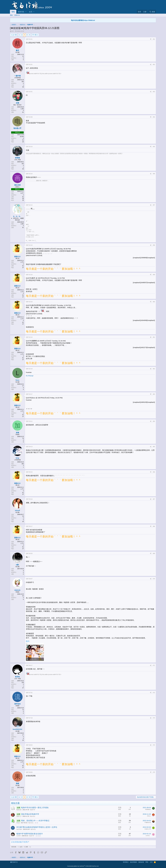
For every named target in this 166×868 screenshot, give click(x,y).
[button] (26, 12)
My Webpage (30, 376)
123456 (19, 836)
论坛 (13, 12)
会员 (31, 12)
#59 (154, 275)
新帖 (11, 15)
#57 (154, 205)
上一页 (15, 35)
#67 (154, 499)
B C (13, 31)
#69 (154, 553)
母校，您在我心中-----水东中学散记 (35, 821)
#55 (154, 147)
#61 (154, 337)
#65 (154, 447)
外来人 (149, 816)
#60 (154, 302)
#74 (154, 745)
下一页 (34, 35)
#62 (154, 369)
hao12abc (19, 829)
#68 (154, 526)
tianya (18, 823)
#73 (154, 718)
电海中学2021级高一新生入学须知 (35, 808)
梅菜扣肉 (19, 810)
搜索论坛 (17, 15)
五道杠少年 (148, 829)
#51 (154, 39)
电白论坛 (33, 816)
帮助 (147, 862)
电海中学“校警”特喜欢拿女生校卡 (30, 834)
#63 (154, 394)
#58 (154, 245)
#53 (154, 92)
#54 (154, 117)
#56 (154, 174)
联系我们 (126, 862)
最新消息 (21, 12)
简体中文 (14, 862)
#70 (154, 579)
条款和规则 (133, 862)
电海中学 (33, 810)
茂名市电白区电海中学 (30, 814)
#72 (154, 693)
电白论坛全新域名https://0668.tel (83, 20)
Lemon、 (148, 836)
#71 (154, 665)
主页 (151, 862)
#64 (154, 421)
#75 (154, 772)
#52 (154, 64)
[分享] (151, 39)
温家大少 (19, 816)
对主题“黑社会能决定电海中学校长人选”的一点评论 (37, 827)
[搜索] (152, 12)
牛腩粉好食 (148, 822)
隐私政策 (141, 862)
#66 (154, 472)
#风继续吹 (148, 809)
